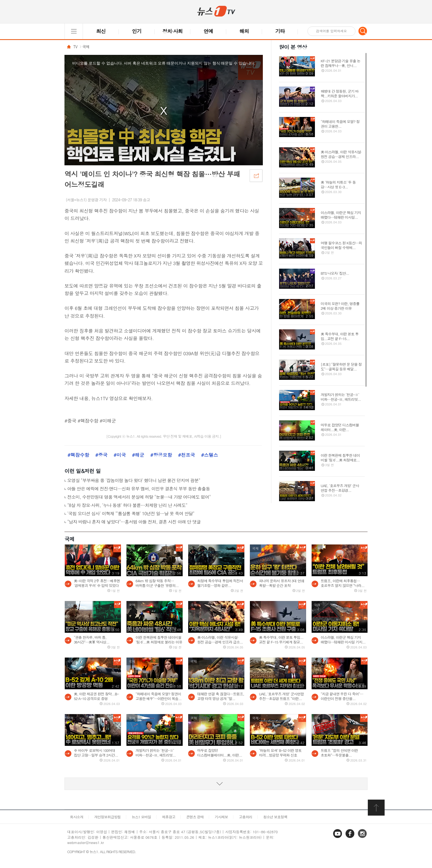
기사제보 (221, 817)
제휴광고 (169, 817)
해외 (244, 31)
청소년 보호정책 (275, 817)
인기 (137, 31)
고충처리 (245, 817)
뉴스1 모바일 (141, 817)
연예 (208, 31)
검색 (363, 31)
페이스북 (350, 838)
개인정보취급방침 (107, 817)
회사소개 (77, 817)
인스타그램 (363, 838)
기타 (280, 31)
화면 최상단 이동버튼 (377, 808)
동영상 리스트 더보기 (216, 784)
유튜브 (338, 838)
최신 (101, 31)
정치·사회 (173, 31)
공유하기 (256, 175)
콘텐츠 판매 (195, 817)
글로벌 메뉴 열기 (74, 31)
